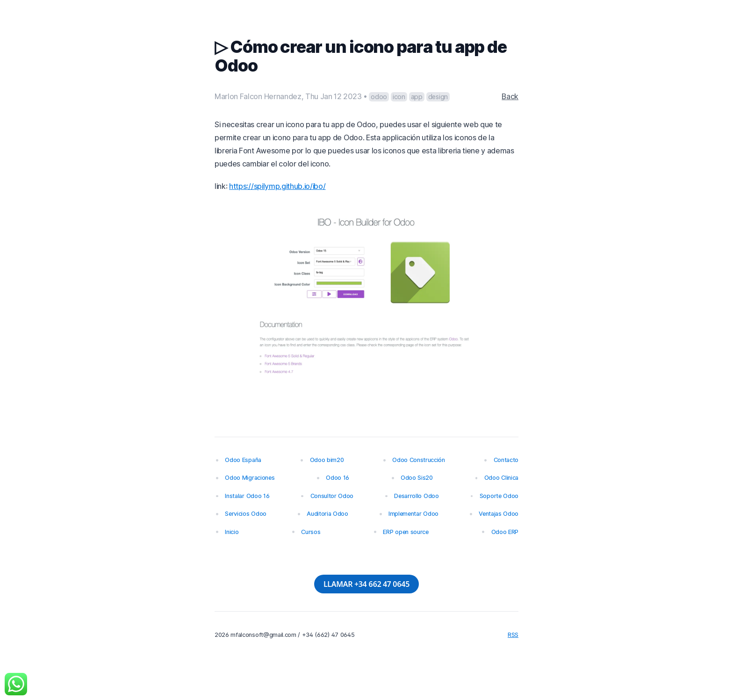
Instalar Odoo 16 (247, 496)
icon (399, 97)
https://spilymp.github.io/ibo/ (277, 186)
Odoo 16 (338, 478)
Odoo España (243, 460)
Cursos (311, 532)
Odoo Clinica (501, 478)
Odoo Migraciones (250, 478)
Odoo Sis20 (417, 478)
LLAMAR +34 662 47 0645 (366, 584)
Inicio (232, 532)
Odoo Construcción (419, 460)
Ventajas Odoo (499, 514)
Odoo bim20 (327, 460)
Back (510, 96)
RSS (513, 635)
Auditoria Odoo (327, 514)
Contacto (506, 460)
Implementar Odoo (413, 514)
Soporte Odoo (499, 496)
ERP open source (406, 532)
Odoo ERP (505, 532)
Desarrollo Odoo (416, 496)
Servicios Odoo (246, 514)
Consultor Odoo (332, 496)
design (438, 97)
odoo (379, 97)
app (417, 97)
